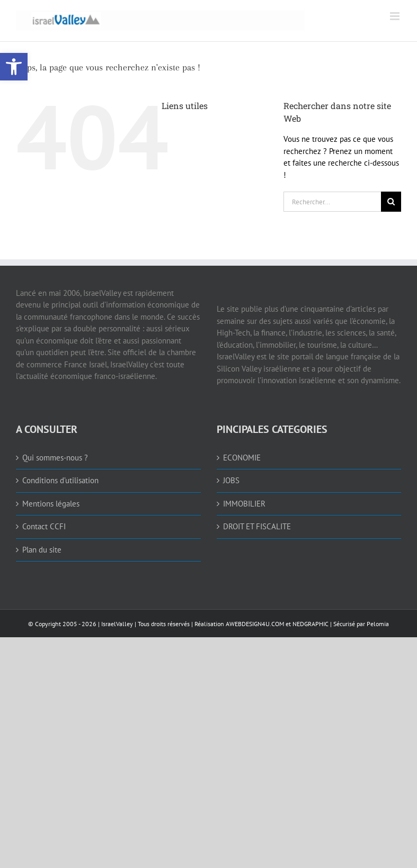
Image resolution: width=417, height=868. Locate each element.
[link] (14, 67)
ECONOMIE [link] (242, 458)
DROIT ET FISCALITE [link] (257, 526)
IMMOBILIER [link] (244, 504)
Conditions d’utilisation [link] (60, 480)
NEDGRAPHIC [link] (310, 624)
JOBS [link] (231, 480)
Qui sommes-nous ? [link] (55, 458)
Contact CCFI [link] (44, 526)
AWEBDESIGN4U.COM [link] (255, 624)
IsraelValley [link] (117, 624)
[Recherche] (391, 202)
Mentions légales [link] (51, 504)
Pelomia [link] (378, 624)
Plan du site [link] (42, 550)
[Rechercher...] (332, 202)
